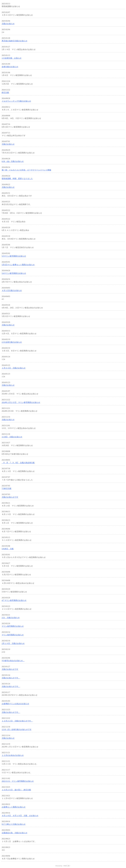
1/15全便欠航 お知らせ (12, 58)
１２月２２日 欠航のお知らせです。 (17, 721)
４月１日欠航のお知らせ (12, 291)
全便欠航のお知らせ (10, 67)
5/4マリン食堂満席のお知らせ (14, 273)
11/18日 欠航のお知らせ (12, 437)
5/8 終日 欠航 (8, 549)
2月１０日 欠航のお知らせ (13, 643)
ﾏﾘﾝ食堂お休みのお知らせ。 (13, 661)
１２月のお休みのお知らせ (13, 755)
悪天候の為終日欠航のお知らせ (15, 41)
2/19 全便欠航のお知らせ (12, 342)
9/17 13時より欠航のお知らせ (14, 824)
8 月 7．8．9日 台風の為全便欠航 (18, 463)
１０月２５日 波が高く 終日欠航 (16, 790)
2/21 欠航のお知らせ (11, 618)
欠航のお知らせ (8, 24)
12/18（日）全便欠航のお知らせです (17, 730)
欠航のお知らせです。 (11, 678)
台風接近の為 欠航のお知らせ (15, 833)
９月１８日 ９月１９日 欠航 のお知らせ (20, 816)
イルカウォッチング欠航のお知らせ (16, 101)
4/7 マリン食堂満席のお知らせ (14, 600)
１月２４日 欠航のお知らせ (14, 368)
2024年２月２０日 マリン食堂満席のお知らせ (21, 402)
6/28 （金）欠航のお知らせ (13, 161)
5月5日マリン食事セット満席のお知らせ (18, 265)
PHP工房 (67, 866)
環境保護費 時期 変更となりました (17, 179)
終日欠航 (5, 93)
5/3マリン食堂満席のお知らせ (14, 256)
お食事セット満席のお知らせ (14, 807)
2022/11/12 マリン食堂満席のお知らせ (18, 781)
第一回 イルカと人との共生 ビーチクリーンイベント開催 (26, 170)
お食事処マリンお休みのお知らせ (15, 704)
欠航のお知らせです (10, 497)
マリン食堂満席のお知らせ (13, 626)
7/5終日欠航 (7, 489)
